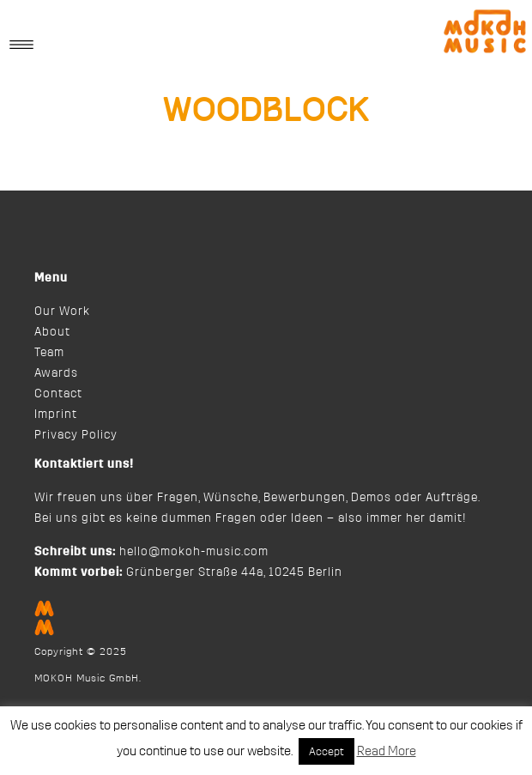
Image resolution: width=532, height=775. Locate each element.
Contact (58, 394)
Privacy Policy (76, 435)
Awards (56, 373)
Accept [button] (326, 751)
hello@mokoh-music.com (194, 552)
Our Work (62, 312)
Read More (387, 751)
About (52, 332)
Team (49, 353)
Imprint (56, 415)
